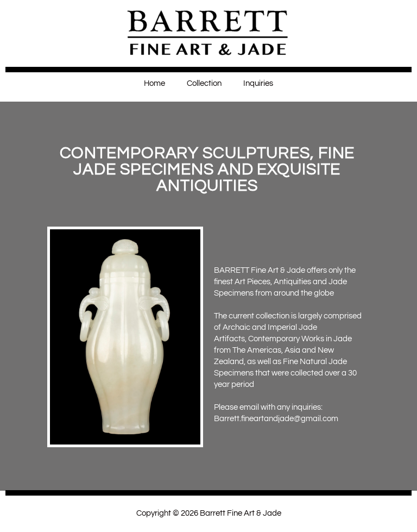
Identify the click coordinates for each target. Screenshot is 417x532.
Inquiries (258, 83)
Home (154, 83)
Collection (204, 83)
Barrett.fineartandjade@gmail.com (276, 419)
